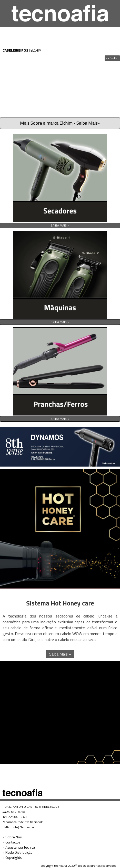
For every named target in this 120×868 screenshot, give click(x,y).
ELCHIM (36, 50)
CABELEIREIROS (15, 50)
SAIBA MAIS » (60, 225)
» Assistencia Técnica (19, 847)
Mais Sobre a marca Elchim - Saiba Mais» (60, 123)
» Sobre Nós (12, 837)
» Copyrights (12, 857)
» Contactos (12, 842)
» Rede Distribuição (18, 852)
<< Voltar (112, 58)
